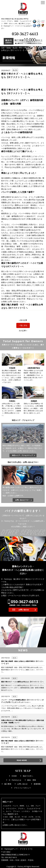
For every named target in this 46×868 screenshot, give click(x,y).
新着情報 (37, 784)
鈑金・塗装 (32, 780)
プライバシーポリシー (22, 788)
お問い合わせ (24, 610)
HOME (14, 776)
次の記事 (22, 331)
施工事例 (8, 784)
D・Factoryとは (15, 780)
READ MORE (22, 760)
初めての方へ (28, 776)
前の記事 (24, 320)
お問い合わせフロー (22, 500)
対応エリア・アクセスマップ (22, 455)
